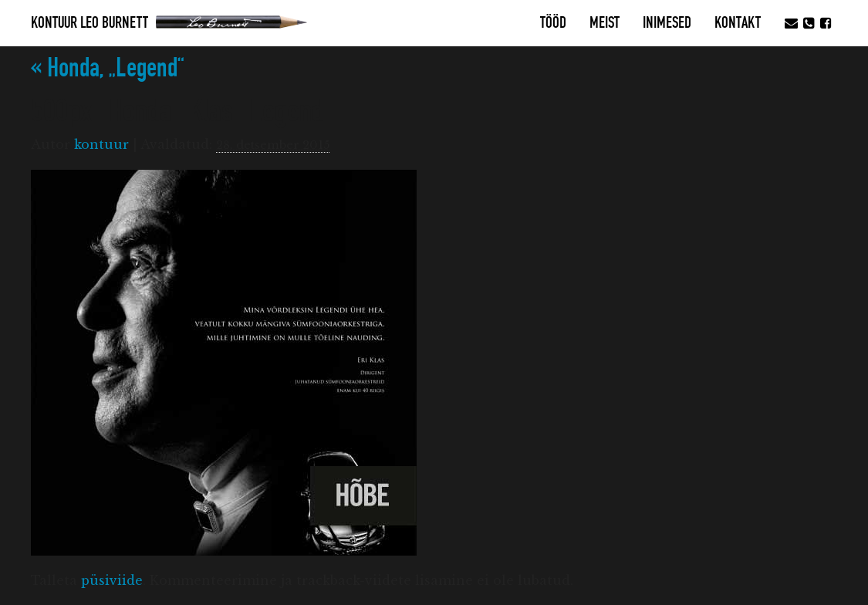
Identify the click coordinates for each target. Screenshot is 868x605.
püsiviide (112, 580)
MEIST (605, 23)
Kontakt (738, 23)
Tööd (553, 23)
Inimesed (667, 23)
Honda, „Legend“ (108, 68)
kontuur (101, 144)
